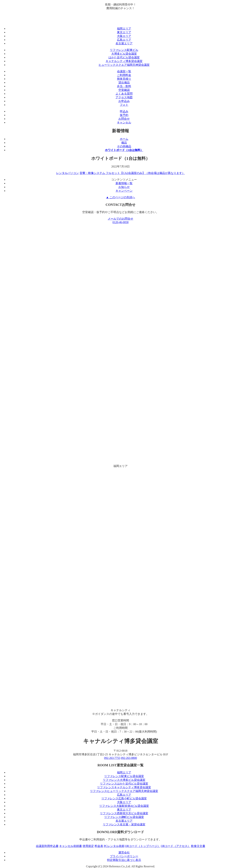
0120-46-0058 (121, 222)
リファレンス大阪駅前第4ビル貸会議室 (124, 806)
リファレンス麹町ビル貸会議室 (124, 817)
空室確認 (124, 90)
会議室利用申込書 (47, 846)
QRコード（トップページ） (143, 846)
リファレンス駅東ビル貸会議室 (124, 776)
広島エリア (124, 40)
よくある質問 (124, 94)
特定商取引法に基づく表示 (124, 860)
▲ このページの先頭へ (120, 197)
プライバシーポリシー (124, 856)
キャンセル (124, 122)
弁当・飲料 (124, 86)
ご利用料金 (124, 75)
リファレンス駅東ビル (124, 50)
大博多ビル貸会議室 (124, 54)
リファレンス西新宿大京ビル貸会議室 (124, 813)
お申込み (124, 101)
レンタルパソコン (68, 173)
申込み (124, 111)
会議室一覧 (124, 71)
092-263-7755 (112, 758)
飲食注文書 (198, 846)
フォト (124, 105)
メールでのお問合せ (120, 219)
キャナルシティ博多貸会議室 (124, 61)
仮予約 (124, 115)
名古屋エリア (124, 43)
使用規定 (88, 846)
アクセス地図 (124, 97)
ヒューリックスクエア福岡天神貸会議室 (124, 65)
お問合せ (124, 119)
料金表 (99, 846)
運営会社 (124, 853)
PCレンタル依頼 (114, 846)
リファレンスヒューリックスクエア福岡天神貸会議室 (124, 791)
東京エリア (124, 32)
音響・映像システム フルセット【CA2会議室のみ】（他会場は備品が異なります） (132, 173)
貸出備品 (124, 82)
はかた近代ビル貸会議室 (124, 57)
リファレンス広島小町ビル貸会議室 (124, 798)
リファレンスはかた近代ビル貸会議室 (124, 784)
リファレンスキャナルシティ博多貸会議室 (124, 787)
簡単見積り (124, 79)
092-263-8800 (129, 758)
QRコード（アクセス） (176, 846)
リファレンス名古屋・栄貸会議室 (124, 824)
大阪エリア (124, 36)
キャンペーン (124, 191)
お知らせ (124, 187)
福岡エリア (124, 29)
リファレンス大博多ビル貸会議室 (124, 780)
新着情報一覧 (124, 183)
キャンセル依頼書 (71, 846)
